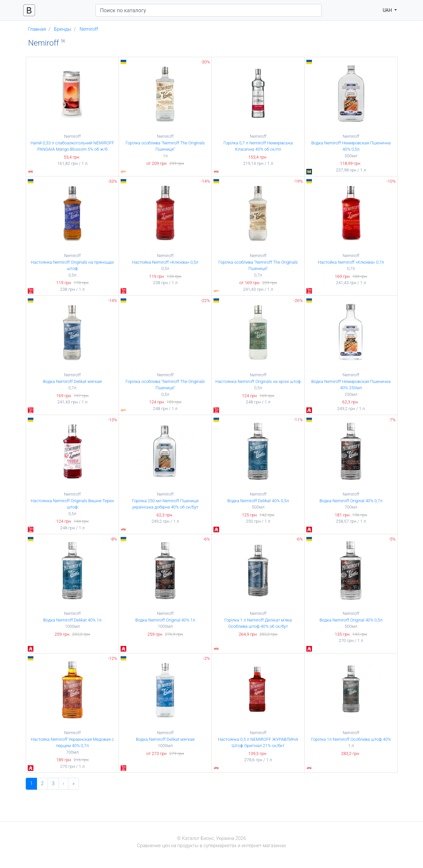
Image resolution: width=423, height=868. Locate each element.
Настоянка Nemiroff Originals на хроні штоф (258, 381)
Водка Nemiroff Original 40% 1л (165, 620)
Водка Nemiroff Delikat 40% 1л (72, 620)
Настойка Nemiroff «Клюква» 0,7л (351, 262)
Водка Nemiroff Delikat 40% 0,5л (258, 501)
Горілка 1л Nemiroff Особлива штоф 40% (351, 739)
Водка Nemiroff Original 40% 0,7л (351, 501)
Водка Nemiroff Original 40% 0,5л (351, 620)
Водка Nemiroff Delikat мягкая (72, 381)
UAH (388, 10)
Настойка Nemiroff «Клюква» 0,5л (165, 262)
